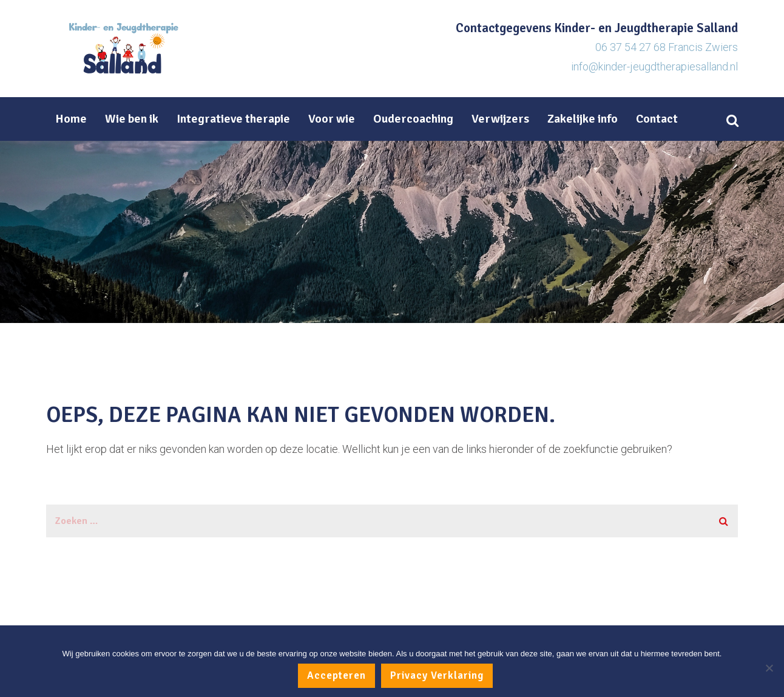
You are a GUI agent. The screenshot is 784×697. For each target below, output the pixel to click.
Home (71, 119)
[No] (769, 668)
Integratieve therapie (233, 119)
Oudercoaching (413, 119)
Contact (657, 119)
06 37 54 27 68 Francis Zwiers (667, 47)
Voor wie (332, 119)
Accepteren (336, 675)
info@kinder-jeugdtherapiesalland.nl (654, 66)
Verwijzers (500, 119)
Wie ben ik (132, 119)
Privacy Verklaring (437, 675)
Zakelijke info (583, 119)
